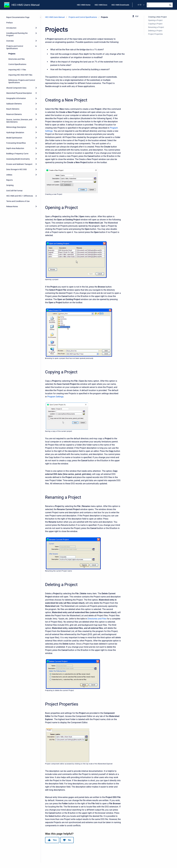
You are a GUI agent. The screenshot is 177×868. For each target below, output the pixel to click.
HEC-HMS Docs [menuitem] (101, 5)
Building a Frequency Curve (17, 154)
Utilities (9, 175)
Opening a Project (155, 20)
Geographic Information (16, 98)
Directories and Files (17, 59)
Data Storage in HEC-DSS (16, 169)
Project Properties (155, 34)
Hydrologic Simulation (15, 132)
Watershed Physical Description (19, 93)
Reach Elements (13, 109)
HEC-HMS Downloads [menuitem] (120, 5)
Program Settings (55, 397)
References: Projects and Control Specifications (22, 81)
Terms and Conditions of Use (18, 201)
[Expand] (36, 28)
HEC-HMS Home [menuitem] (84, 5)
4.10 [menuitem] (140, 5)
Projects (12, 54)
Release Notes (12, 206)
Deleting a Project (155, 31)
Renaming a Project (156, 27)
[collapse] (36, 46)
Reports (10, 180)
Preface (9, 23)
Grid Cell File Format (14, 191)
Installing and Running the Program (17, 34)
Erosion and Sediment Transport (19, 164)
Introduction (11, 28)
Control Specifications (17, 64)
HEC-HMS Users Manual (26, 5)
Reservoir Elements (14, 114)
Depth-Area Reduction (15, 148)
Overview (10, 41)
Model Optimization (14, 138)
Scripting (10, 185)
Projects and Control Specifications (15, 47)
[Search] (160, 5)
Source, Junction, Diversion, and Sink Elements (19, 121)
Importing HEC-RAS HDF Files (20, 75)
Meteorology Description (16, 127)
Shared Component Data (16, 88)
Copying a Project (155, 24)
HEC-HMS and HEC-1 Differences (20, 196)
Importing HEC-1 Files (17, 70)
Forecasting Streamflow (16, 143)
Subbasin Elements (14, 104)
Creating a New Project (157, 17)
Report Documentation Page (18, 17)
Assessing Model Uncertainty (18, 159)
